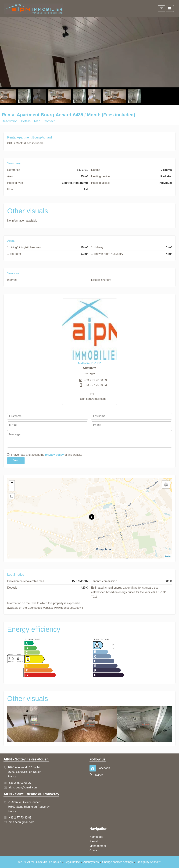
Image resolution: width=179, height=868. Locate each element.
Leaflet (168, 556)
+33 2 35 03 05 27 (20, 783)
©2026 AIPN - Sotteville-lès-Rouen (40, 862)
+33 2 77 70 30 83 (96, 380)
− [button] (12, 488)
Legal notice (72, 862)
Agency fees (91, 862)
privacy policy (54, 455)
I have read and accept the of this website (47, 455)
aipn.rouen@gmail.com (23, 787)
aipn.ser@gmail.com (93, 399)
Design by (148, 862)
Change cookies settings (117, 862)
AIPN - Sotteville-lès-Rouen (26, 759)
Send (16, 460)
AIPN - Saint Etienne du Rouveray (31, 794)
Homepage (33, 9)
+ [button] (12, 483)
